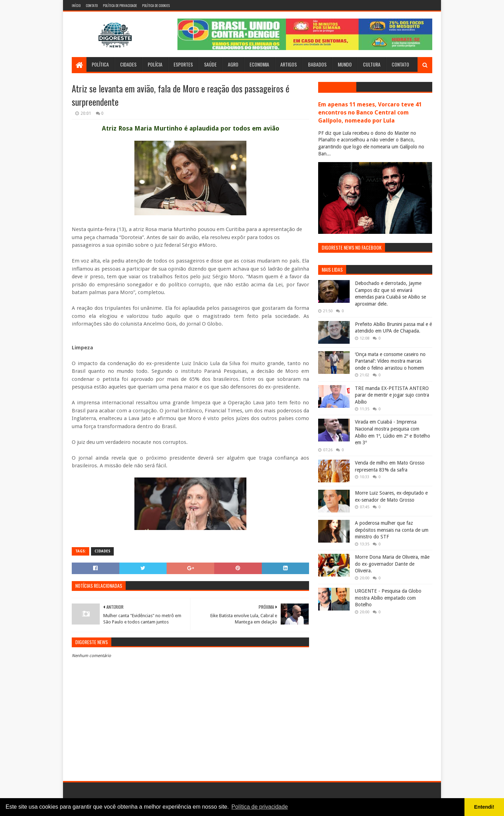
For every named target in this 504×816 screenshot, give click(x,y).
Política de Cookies (156, 5)
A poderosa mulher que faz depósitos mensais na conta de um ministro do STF (392, 530)
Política (100, 64)
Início (76, 5)
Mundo (345, 64)
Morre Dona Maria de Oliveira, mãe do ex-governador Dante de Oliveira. (392, 564)
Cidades (128, 64)
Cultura (372, 64)
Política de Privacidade (120, 5)
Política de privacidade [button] (260, 807)
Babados (317, 64)
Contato (92, 5)
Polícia (155, 64)
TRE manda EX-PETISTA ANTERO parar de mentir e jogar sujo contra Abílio (392, 395)
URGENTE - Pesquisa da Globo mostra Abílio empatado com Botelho (388, 598)
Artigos (289, 64)
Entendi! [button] (484, 807)
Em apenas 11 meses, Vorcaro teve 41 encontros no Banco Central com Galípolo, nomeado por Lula (370, 113)
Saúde (210, 64)
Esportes (183, 64)
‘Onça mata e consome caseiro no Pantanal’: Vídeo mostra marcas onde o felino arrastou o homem (390, 361)
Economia (259, 64)
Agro (233, 64)
